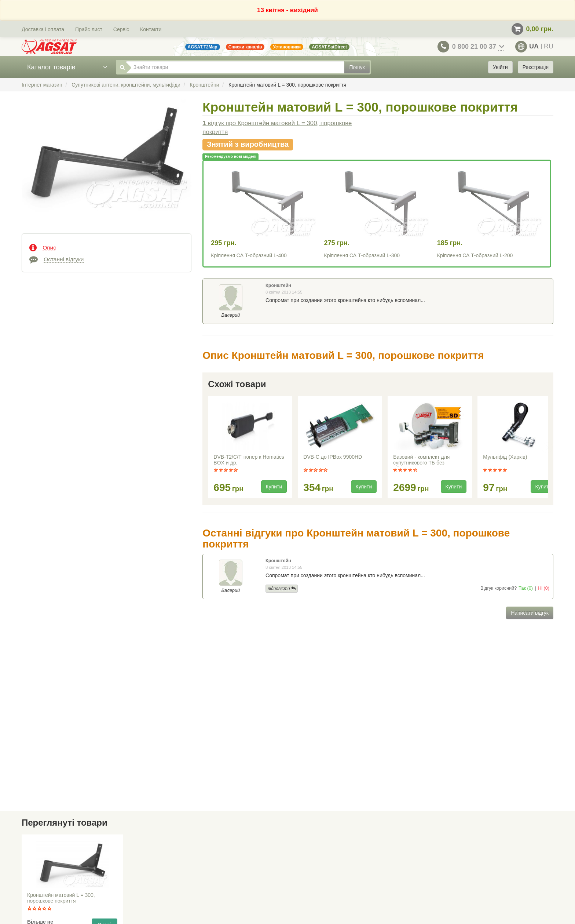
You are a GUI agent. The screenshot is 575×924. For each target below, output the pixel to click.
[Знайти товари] (235, 67)
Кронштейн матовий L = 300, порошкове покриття (61, 898)
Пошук (357, 67)
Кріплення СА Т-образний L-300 (362, 255)
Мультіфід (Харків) (505, 457)
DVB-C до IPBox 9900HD (333, 457)
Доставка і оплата (43, 29)
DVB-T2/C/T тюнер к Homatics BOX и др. (249, 460)
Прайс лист (89, 29)
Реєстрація (536, 67)
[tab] (107, 247)
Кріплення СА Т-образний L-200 (475, 255)
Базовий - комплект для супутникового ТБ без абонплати (421, 461)
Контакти (151, 29)
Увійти (500, 67)
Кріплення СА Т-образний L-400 (249, 255)
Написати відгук (530, 613)
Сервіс (121, 29)
